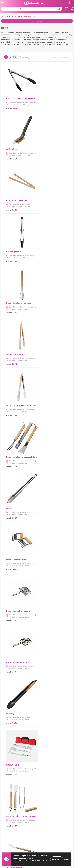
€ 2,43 (12, 209)
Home (3, 16)
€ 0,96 (12, 108)
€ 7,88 (45, 563)
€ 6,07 (45, 462)
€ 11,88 (45, 665)
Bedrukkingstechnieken (47, 818)
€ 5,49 (45, 411)
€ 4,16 (45, 260)
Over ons (41, 811)
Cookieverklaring (45, 845)
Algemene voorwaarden (47, 841)
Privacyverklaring (45, 848)
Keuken (27, 16)
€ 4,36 (12, 411)
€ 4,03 (45, 310)
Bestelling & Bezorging (10, 841)
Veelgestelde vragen (46, 814)
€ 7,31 (12, 563)
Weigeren (66, 859)
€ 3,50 (12, 310)
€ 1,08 (45, 108)
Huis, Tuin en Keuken (15, 16)
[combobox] (32, 9)
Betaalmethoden (8, 845)
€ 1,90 (45, 158)
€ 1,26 (12, 158)
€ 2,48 (12, 260)
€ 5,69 (12, 462)
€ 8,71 (12, 665)
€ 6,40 (12, 513)
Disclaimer (42, 851)
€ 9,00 (45, 614)
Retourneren (6, 848)
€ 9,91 (12, 614)
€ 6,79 (45, 513)
